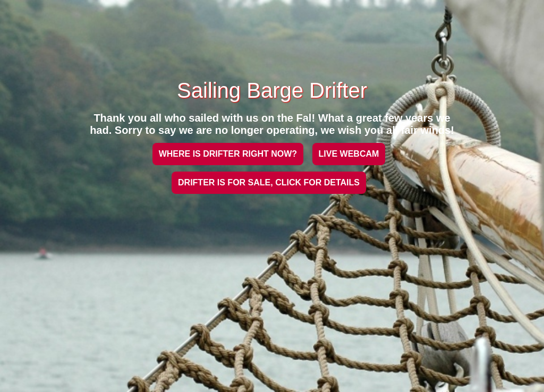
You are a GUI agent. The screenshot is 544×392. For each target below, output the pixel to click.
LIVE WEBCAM (349, 154)
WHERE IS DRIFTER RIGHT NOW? (228, 154)
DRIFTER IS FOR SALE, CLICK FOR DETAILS (269, 182)
